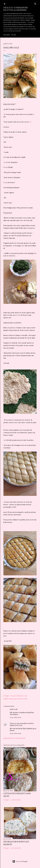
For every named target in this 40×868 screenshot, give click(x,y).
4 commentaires (16, 800)
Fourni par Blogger (20, 861)
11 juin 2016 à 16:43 (15, 717)
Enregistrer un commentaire (14, 738)
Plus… (14, 35)
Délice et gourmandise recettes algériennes (16, 9)
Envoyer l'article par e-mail (19, 696)
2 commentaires (16, 848)
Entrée (19, 699)
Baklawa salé (13, 699)
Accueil (7, 35)
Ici (30, 122)
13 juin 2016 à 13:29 (16, 733)
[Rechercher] (35, 3)
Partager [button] (6, 696)
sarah (12, 709)
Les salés (25, 699)
